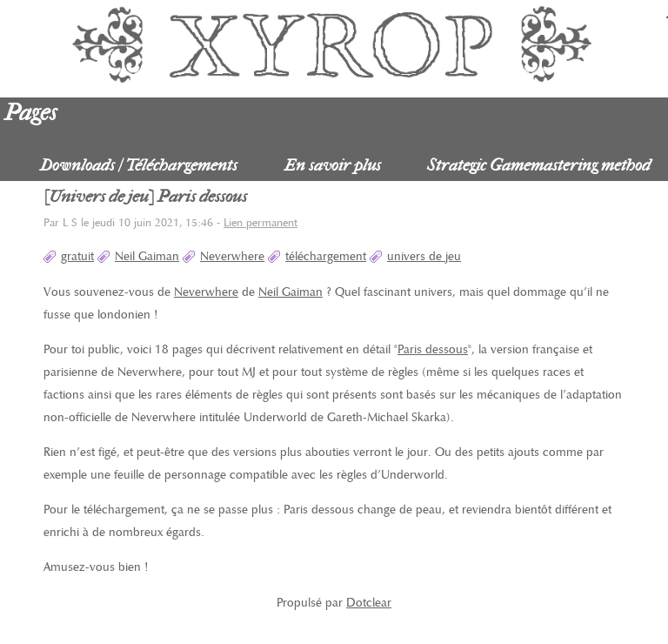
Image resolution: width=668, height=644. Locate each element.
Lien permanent (261, 223)
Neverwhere (232, 256)
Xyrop (334, 44)
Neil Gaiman (147, 256)
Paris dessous (433, 349)
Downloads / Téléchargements (139, 165)
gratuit (77, 256)
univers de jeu (424, 256)
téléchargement (326, 256)
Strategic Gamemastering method (539, 165)
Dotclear (369, 603)
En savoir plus (333, 165)
